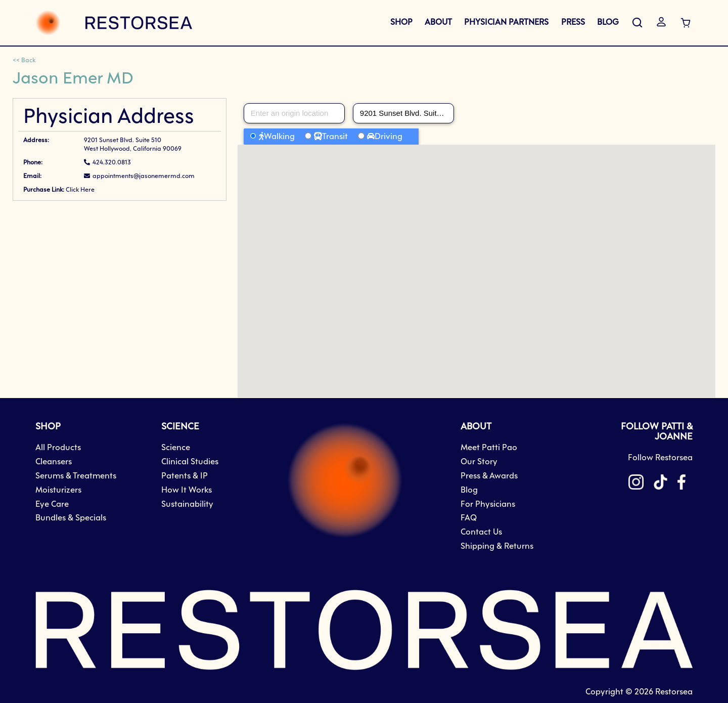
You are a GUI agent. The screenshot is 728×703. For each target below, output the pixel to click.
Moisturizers (58, 490)
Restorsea (674, 692)
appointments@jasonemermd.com (144, 177)
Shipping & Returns (497, 546)
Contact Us (481, 532)
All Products (58, 448)
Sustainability (187, 504)
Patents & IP (185, 476)
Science (176, 448)
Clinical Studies (190, 462)
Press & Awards (489, 476)
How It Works (187, 490)
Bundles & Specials (71, 518)
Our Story (479, 462)
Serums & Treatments (76, 476)
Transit (335, 137)
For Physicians (488, 504)
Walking (279, 137)
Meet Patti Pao (489, 448)
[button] (476, 262)
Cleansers (54, 462)
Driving (389, 137)
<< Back (24, 61)
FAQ (469, 518)
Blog (469, 490)
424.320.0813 (112, 163)
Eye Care (52, 504)
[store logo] (114, 23)
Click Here (80, 190)
